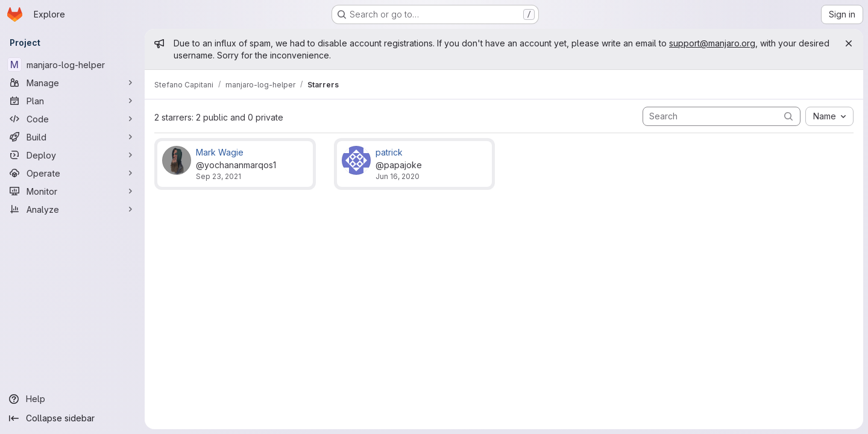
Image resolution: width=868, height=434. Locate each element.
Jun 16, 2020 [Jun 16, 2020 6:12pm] (398, 176)
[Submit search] (788, 116)
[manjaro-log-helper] (72, 64)
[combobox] (829, 116)
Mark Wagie (220, 152)
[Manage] (72, 83)
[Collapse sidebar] (72, 418)
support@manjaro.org (712, 43)
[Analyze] (72, 209)
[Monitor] (72, 191)
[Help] (72, 399)
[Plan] (72, 101)
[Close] (849, 43)
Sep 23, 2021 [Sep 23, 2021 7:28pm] (219, 176)
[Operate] (72, 173)
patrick (389, 152)
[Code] (72, 119)
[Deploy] (72, 155)
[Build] (72, 137)
